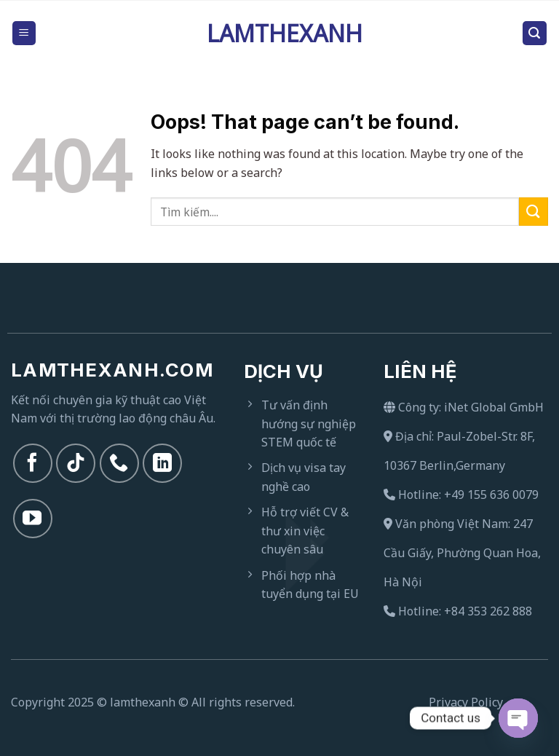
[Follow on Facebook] (33, 463)
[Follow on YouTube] (33, 519)
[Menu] (24, 33)
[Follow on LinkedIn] (162, 463)
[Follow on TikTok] (76, 463)
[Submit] (534, 212)
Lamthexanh (279, 34)
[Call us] (119, 463)
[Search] (535, 33)
